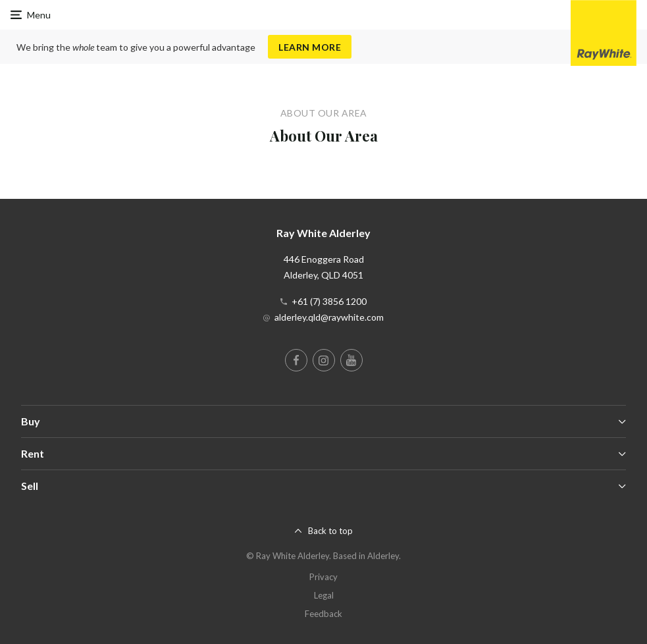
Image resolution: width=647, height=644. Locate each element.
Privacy (323, 577)
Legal (324, 595)
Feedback (323, 614)
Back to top (330, 531)
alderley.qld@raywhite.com (329, 317)
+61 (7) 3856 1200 (329, 301)
